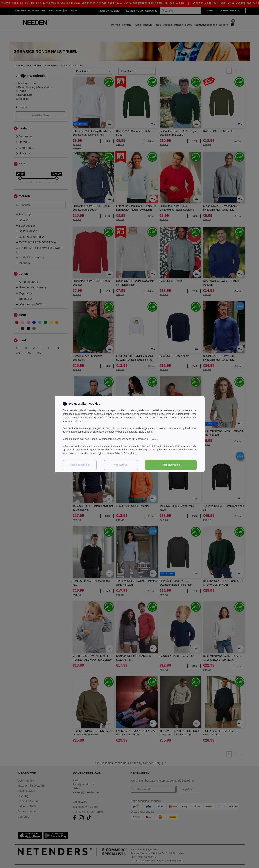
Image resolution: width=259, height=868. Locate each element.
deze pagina (153, 439)
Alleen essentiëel (80, 465)
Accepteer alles (171, 465)
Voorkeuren (121, 465)
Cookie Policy (115, 453)
